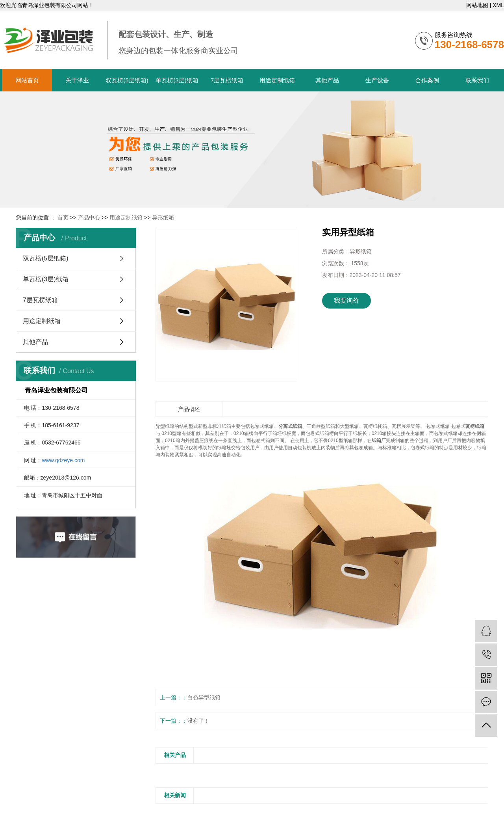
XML (498, 5)
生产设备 (377, 80)
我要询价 (346, 300)
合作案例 (427, 80)
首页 (63, 218)
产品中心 (89, 218)
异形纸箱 (163, 218)
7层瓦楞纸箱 (227, 80)
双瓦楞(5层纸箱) (127, 80)
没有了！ (198, 721)
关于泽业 (77, 80)
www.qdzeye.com (63, 460)
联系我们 (477, 80)
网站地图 (477, 5)
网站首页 (27, 80)
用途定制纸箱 (277, 80)
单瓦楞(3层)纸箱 (177, 80)
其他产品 (327, 80)
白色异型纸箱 (204, 697)
